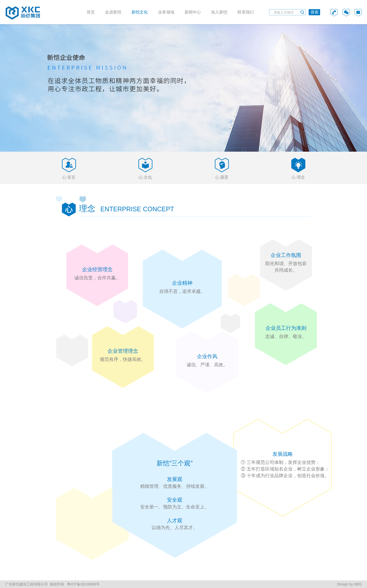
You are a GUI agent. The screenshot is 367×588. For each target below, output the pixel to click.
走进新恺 (113, 12)
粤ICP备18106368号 (83, 584)
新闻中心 (193, 12)
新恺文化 (140, 12)
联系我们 (246, 12)
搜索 (314, 12)
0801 (358, 584)
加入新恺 (219, 12)
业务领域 (166, 12)
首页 (91, 12)
